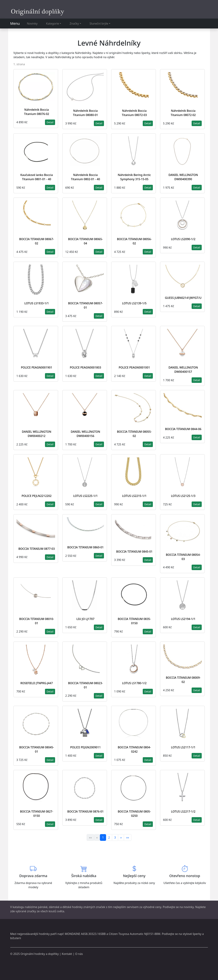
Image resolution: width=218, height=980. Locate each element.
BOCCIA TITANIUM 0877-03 (37, 549)
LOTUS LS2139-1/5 (134, 303)
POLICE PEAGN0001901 (37, 367)
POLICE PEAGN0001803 (85, 367)
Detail (50, 122)
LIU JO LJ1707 (85, 619)
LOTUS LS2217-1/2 (183, 811)
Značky (74, 24)
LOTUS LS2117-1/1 (183, 747)
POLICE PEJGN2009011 (85, 747)
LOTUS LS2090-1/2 (183, 239)
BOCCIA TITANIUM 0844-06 (183, 429)
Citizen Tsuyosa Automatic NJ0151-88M (135, 934)
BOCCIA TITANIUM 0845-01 (134, 552)
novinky (189, 907)
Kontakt (67, 954)
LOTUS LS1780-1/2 (134, 683)
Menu (15, 23)
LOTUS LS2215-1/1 (134, 496)
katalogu (18, 907)
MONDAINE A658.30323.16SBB (85, 934)
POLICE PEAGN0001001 (134, 367)
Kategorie (53, 24)
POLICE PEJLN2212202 (37, 496)
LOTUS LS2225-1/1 (86, 496)
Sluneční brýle (99, 24)
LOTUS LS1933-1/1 (37, 303)
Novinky (32, 24)
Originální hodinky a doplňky (40, 954)
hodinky (44, 934)
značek (101, 907)
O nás (79, 954)
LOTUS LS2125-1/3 (183, 496)
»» (128, 837)
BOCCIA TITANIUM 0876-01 (85, 811)
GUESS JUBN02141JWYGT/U (183, 298)
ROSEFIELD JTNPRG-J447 (37, 683)
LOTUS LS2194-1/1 (183, 619)
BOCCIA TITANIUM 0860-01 (85, 547)
